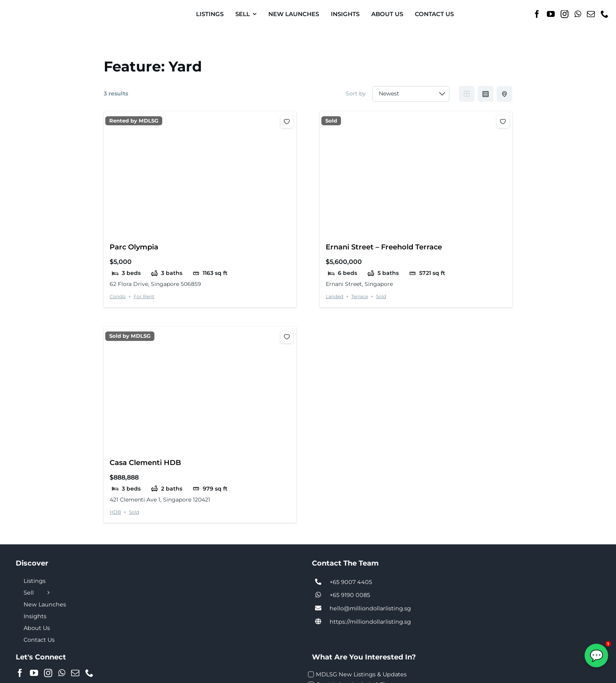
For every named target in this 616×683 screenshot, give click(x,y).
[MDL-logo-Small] (35, 8)
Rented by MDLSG (134, 121)
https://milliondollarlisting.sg (370, 622)
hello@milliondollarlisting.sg (370, 608)
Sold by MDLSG (130, 336)
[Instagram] (565, 14)
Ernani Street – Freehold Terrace (384, 247)
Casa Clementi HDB (145, 462)
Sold (331, 121)
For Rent (144, 296)
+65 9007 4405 (351, 582)
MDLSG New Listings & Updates (361, 674)
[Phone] (605, 14)
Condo (118, 296)
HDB (115, 512)
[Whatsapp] (578, 14)
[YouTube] (551, 14)
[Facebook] (537, 14)
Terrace (360, 296)
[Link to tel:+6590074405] (318, 582)
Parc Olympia (134, 247)
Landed (335, 296)
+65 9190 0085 (350, 595)
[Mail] (591, 14)
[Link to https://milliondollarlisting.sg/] (318, 622)
